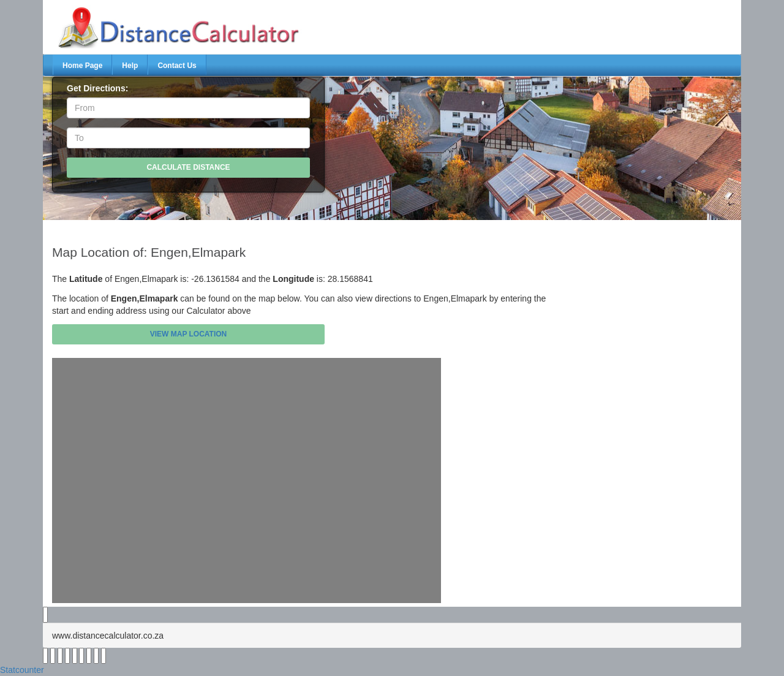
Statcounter (22, 670)
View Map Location (189, 334)
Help (130, 66)
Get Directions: (97, 88)
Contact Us (177, 66)
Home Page (82, 66)
